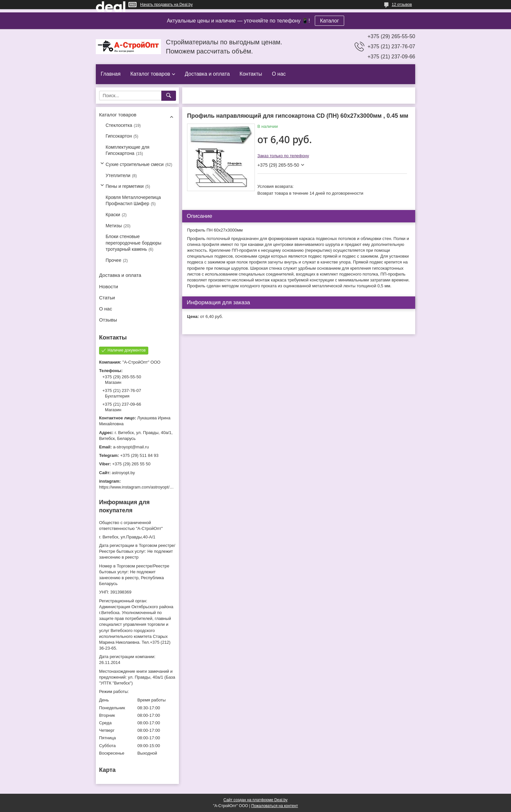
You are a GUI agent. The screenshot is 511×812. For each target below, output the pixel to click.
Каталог (329, 21)
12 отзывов (402, 5)
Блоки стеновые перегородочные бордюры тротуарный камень (133, 243)
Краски (113, 215)
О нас (279, 74)
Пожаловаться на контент (275, 806)
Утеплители (118, 175)
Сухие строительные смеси (135, 164)
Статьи (107, 298)
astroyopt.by (123, 473)
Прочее (113, 260)
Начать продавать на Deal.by (166, 5)
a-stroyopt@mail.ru (131, 447)
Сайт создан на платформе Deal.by (256, 800)
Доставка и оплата (207, 74)
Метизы (114, 226)
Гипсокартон (119, 136)
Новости (109, 286)
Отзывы (108, 320)
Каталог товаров (150, 74)
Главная (111, 74)
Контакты (251, 74)
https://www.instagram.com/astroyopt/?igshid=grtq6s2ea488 (155, 487)
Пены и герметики (125, 186)
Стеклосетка (119, 125)
